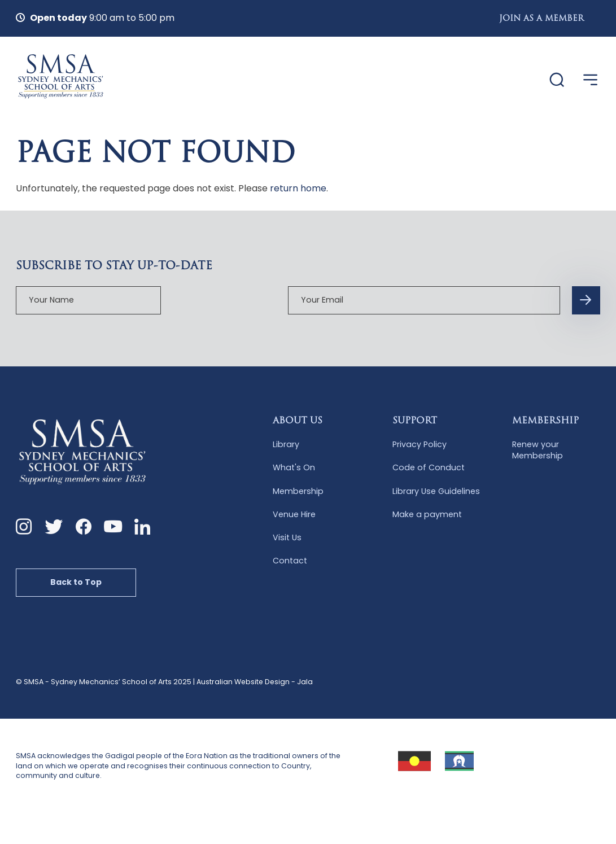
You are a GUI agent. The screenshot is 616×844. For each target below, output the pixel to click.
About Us (298, 420)
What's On (294, 467)
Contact (290, 559)
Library (286, 443)
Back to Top (77, 581)
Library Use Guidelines (436, 490)
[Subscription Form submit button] (482, 299)
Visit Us (287, 536)
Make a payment (427, 513)
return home (298, 187)
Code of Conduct (429, 467)
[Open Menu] (591, 80)
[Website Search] (551, 80)
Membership (298, 490)
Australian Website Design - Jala (255, 681)
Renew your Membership (538, 449)
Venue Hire (294, 513)
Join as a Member (541, 19)
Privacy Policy (420, 443)
